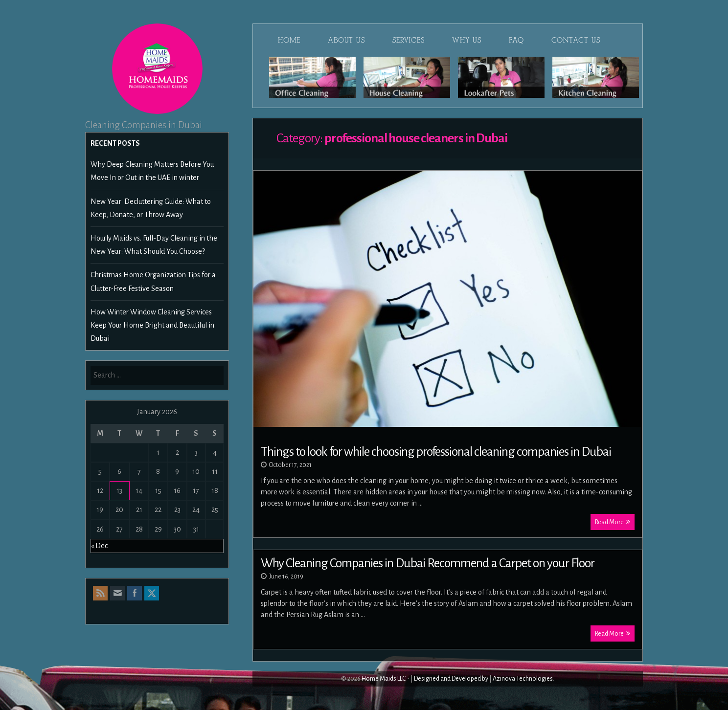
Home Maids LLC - (386, 679)
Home (289, 40)
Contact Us (576, 40)
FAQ (516, 40)
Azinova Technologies (523, 679)
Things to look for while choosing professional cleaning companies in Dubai (436, 452)
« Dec (99, 546)
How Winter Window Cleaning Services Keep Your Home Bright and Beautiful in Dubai (152, 325)
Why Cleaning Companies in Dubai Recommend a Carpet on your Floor (428, 563)
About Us (346, 40)
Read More (613, 522)
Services (409, 40)
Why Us (467, 40)
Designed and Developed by (451, 679)
